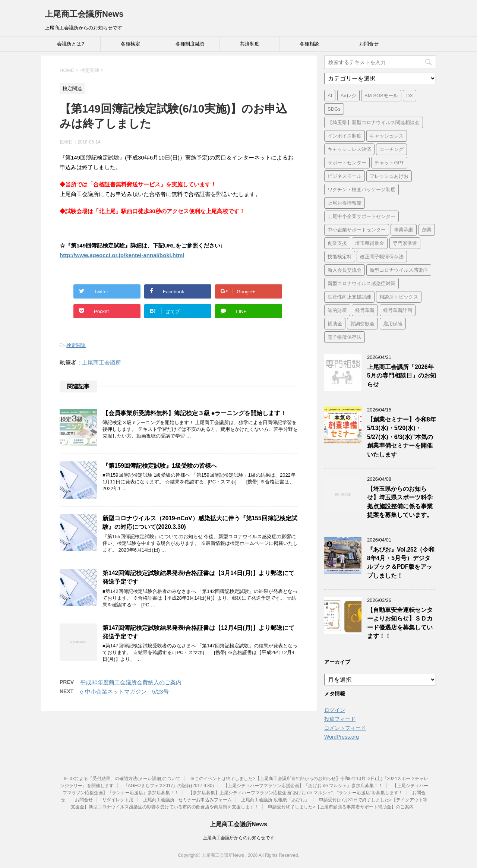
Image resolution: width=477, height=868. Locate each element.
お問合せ (369, 44)
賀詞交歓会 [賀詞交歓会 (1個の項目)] (362, 324)
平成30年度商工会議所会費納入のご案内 (131, 682)
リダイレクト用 (118, 800)
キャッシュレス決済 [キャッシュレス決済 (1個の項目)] (349, 149)
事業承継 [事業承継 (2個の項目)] (404, 230)
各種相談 (309, 44)
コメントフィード (345, 728)
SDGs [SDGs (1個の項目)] (334, 109)
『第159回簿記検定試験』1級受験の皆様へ (160, 466)
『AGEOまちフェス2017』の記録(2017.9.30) (169, 786)
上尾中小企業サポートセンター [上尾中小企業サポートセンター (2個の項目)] (361, 216)
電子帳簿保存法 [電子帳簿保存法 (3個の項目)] (345, 337)
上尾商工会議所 (102, 362)
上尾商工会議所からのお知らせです (238, 838)
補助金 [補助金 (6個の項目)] (335, 324)
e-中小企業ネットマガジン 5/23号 (124, 692)
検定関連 (76, 345)
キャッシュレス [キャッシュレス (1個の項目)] (387, 136)
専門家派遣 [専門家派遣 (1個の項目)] (405, 243)
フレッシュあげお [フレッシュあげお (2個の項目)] (389, 176)
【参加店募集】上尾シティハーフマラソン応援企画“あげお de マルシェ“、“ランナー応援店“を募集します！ (296, 793)
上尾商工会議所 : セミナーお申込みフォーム (187, 800)
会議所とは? (70, 44)
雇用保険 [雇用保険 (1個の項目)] (393, 324)
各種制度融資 (190, 44)
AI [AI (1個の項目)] (330, 96)
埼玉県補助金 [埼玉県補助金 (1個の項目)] (370, 243)
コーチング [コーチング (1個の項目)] (391, 149)
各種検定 (130, 44)
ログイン (335, 710)
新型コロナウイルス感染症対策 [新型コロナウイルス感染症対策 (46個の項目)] (361, 283)
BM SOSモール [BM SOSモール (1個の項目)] (381, 96)
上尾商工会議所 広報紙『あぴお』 (275, 800)
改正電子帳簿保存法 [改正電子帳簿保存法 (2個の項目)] (382, 257)
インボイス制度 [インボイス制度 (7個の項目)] (345, 136)
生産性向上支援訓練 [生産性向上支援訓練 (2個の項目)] (349, 297)
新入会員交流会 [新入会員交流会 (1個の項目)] (345, 270)
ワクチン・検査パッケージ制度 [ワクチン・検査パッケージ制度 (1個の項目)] (361, 190)
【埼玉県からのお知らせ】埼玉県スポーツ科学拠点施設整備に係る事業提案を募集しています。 (400, 502)
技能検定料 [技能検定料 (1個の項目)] (340, 257)
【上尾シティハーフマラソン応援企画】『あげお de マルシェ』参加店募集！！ (303, 786)
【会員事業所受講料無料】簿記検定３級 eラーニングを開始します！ (194, 413)
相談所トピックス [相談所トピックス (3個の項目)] (399, 297)
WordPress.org (342, 737)
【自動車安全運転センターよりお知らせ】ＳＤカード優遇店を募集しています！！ (400, 623)
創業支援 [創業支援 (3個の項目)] (337, 243)
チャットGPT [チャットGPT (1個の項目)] (389, 163)
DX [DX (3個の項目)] (410, 96)
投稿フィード (340, 719)
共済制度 (250, 44)
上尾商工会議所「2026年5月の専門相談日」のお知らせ (402, 376)
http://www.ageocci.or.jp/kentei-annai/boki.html (122, 255)
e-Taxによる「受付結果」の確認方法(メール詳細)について (122, 779)
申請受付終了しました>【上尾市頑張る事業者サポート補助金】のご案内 (341, 807)
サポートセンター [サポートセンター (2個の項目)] (347, 163)
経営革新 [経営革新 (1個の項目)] (365, 310)
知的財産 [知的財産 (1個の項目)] (337, 310)
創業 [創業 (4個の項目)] (427, 230)
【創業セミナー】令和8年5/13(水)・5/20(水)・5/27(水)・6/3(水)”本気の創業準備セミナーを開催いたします (402, 437)
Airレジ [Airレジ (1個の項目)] (348, 96)
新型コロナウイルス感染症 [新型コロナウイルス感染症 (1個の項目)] (399, 270)
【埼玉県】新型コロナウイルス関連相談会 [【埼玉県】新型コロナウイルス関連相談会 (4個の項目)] (374, 122)
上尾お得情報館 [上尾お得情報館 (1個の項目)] (345, 203)
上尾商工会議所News (84, 14)
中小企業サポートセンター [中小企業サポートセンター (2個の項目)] (357, 230)
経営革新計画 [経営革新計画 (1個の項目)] (398, 310)
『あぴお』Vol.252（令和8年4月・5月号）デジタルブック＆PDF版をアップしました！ (401, 563)
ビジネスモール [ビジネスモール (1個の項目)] (345, 176)
